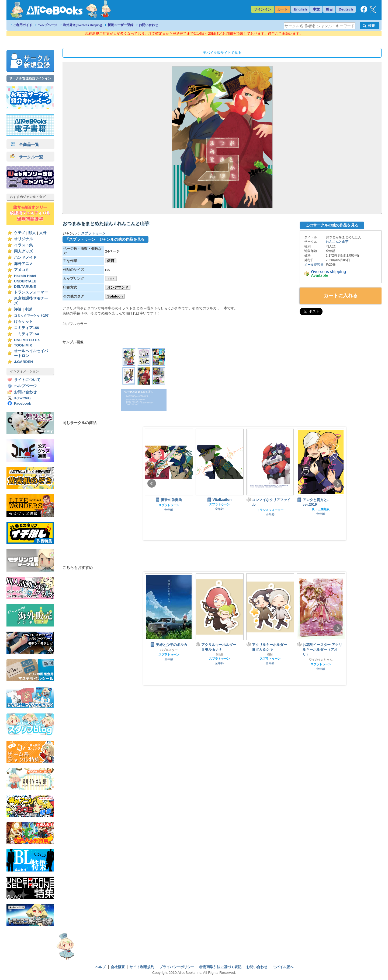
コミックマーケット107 (31, 316)
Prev (152, 484)
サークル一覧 (27, 157)
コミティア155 (27, 328)
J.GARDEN (23, 362)
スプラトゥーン (93, 233)
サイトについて (27, 380)
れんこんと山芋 (337, 242)
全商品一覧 (25, 144)
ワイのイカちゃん (321, 660)
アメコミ (22, 270)
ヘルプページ (47, 25)
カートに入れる (341, 296)
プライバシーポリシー (177, 967)
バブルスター (169, 650)
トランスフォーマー (31, 292)
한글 (329, 9)
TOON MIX (23, 345)
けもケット (23, 322)
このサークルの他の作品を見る (332, 225)
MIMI (219, 654)
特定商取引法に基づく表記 (220, 967)
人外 (43, 233)
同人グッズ (23, 251)
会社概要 (118, 967)
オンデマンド (118, 287)
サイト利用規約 (142, 967)
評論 (18, 309)
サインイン (263, 9)
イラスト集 (23, 245)
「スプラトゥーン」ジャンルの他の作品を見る (105, 239)
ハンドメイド (25, 258)
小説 (28, 309)
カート (283, 9)
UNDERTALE (25, 281)
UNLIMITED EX (27, 340)
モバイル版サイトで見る (222, 53)
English (300, 9)
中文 (316, 9)
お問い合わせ (148, 25)
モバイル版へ (283, 967)
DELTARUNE (25, 287)
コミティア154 (27, 334)
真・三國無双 (321, 509)
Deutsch (346, 9)
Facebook (22, 403)
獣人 (32, 233)
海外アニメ (23, 264)
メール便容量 (314, 265)
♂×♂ (111, 279)
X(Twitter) (22, 398)
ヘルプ (100, 967)
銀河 (111, 261)
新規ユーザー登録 (120, 25)
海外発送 (82, 25)
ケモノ (20, 233)
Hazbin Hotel (25, 276)
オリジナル (23, 239)
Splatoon (115, 296)
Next (338, 484)
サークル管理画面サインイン (30, 78)
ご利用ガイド (23, 25)
